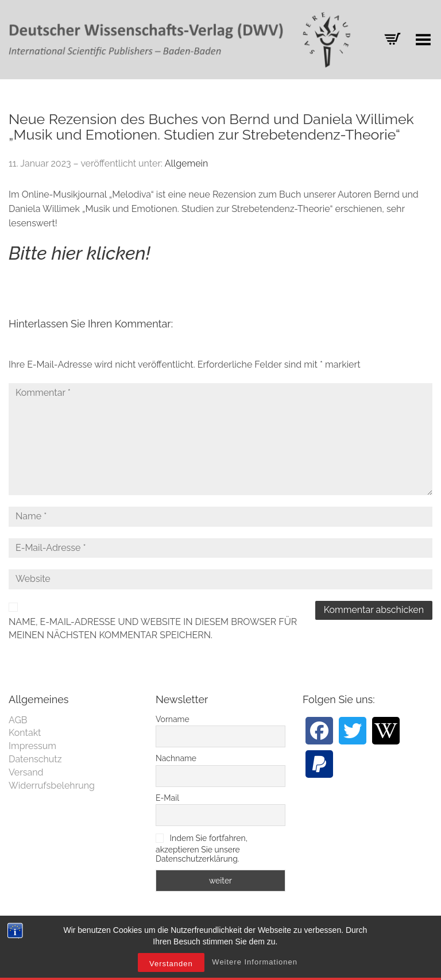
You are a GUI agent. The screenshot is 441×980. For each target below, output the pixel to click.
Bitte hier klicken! (80, 253)
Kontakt (25, 733)
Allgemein (187, 163)
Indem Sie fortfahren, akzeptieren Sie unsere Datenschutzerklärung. (202, 848)
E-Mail (167, 798)
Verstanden (171, 964)
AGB (18, 720)
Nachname (176, 758)
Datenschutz (35, 759)
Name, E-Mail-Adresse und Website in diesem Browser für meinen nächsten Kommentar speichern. (153, 628)
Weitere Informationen (255, 962)
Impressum (32, 746)
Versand (26, 772)
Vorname (173, 719)
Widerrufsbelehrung (52, 786)
